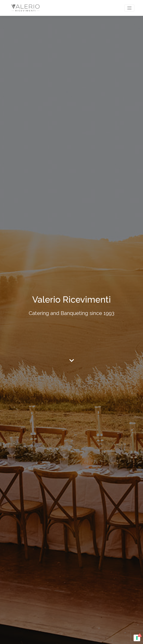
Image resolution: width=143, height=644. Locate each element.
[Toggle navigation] (129, 8)
